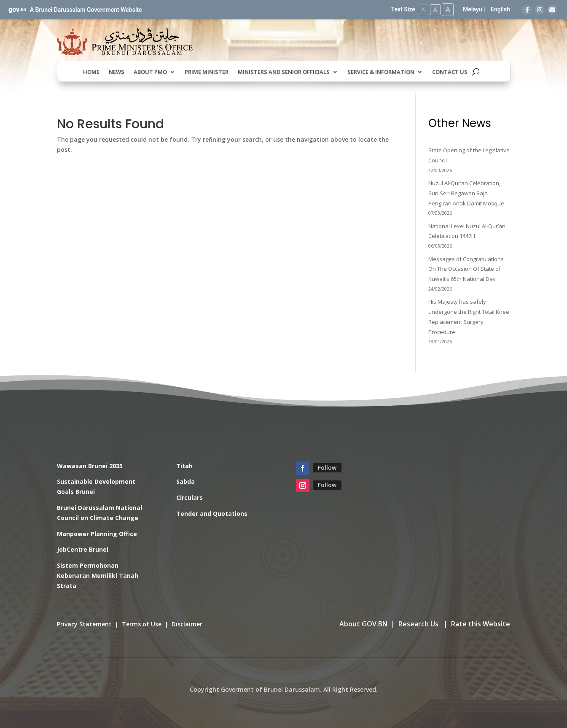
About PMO (150, 72)
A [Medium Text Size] (434, 9)
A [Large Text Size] (447, 9)
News (117, 72)
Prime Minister (207, 72)
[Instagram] (540, 10)
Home (91, 72)
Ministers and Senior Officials (284, 72)
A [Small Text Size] (421, 9)
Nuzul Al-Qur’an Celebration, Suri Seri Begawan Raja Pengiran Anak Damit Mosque (466, 193)
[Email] (552, 10)
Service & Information (381, 72)
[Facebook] (527, 10)
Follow (327, 467)
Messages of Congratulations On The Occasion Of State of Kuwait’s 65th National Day (466, 269)
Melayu (473, 9)
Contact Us (450, 72)
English (500, 9)
